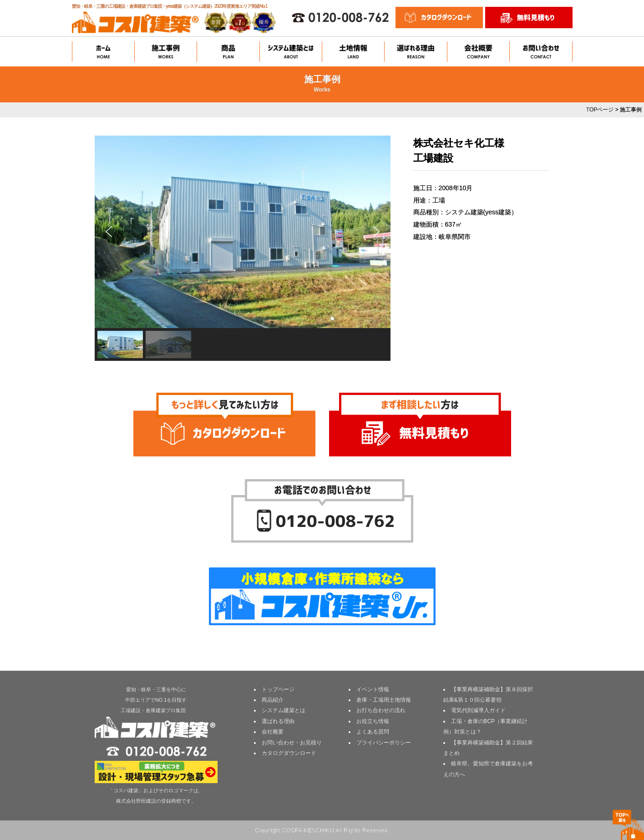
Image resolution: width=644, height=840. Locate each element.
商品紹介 (273, 700)
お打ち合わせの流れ (381, 710)
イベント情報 (373, 689)
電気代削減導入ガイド (478, 710)
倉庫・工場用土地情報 (384, 700)
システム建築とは (284, 710)
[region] (243, 248)
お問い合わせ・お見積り (292, 743)
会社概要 (273, 732)
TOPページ (600, 110)
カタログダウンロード (289, 753)
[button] (109, 232)
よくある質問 (373, 732)
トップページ (278, 689)
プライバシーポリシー (384, 743)
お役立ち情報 (373, 721)
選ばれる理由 (278, 721)
